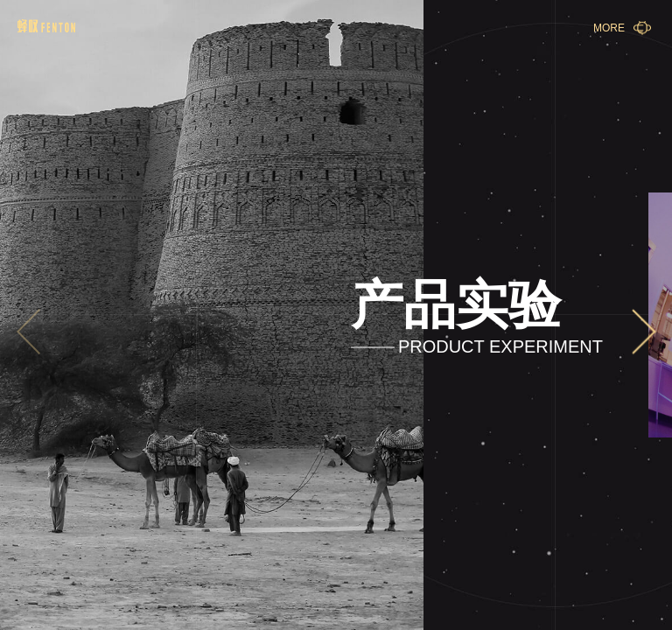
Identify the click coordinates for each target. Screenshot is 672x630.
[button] (644, 334)
